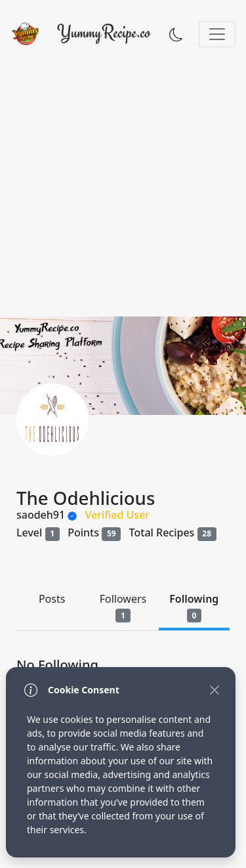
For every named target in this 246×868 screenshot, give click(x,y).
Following (194, 607)
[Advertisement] (123, 187)
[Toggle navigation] (217, 34)
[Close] (214, 690)
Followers (123, 607)
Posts (52, 599)
